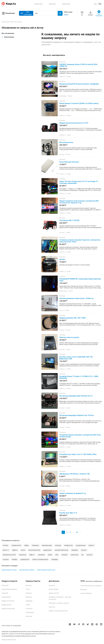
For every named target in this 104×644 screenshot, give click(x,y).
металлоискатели (34, 550)
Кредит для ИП (7, 605)
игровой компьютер (61, 550)
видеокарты (48, 550)
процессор (23, 555)
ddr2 (57, 555)
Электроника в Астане (9, 570)
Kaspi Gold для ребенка (9, 589)
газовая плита (16, 545)
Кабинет (90, 13)
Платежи (29, 593)
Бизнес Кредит (54, 589)
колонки (6, 559)
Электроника (8, 37)
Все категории (26, 13)
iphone (23, 550)
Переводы (29, 601)
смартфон (75, 550)
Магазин (29, 585)
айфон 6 (15, 550)
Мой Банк (29, 597)
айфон (27, 545)
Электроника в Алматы (27, 570)
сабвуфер (55, 559)
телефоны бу (68, 545)
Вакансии (84, 589)
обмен (50, 555)
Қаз (95, 4)
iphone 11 (6, 550)
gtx (82, 555)
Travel (28, 589)
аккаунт (84, 550)
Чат (82, 13)
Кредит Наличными (8, 609)
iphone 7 (91, 545)
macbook (64, 555)
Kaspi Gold (5, 585)
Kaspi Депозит (6, 597)
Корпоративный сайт (9, 640)
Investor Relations (86, 593)
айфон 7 (32, 555)
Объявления (8, 13)
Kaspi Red (5, 593)
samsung (58, 545)
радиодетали (25, 559)
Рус (100, 4)
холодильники (81, 545)
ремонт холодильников (40, 559)
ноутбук (6, 545)
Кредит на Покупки (8, 601)
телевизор (35, 545)
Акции (28, 605)
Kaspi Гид (29, 616)
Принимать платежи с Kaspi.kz (59, 603)
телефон (15, 559)
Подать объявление (99, 13)
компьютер (74, 555)
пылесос (90, 555)
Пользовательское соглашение (91, 586)
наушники (41, 555)
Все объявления (8, 33)
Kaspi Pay (52, 585)
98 (77, 532)
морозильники (47, 545)
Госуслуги (29, 609)
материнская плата (9, 555)
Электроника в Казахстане (46, 570)
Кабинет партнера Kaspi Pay (58, 611)
